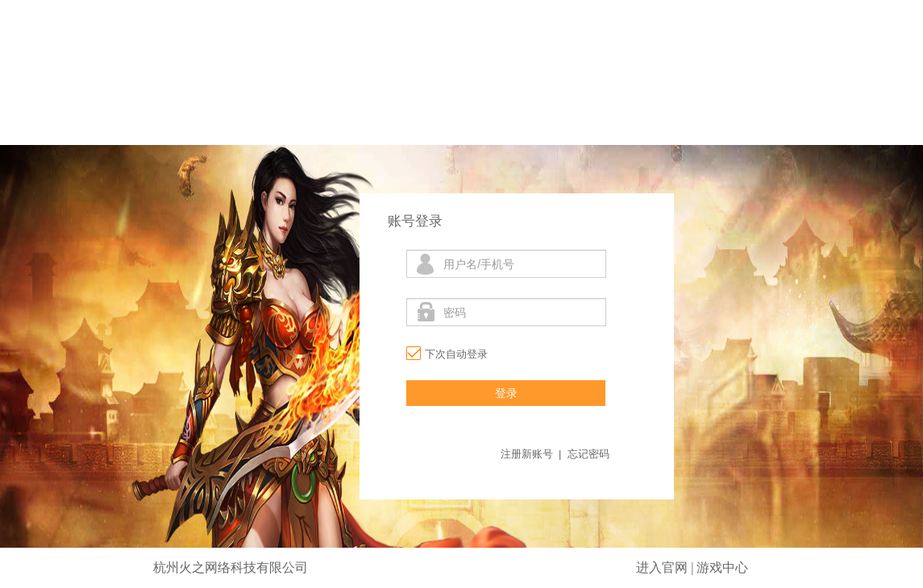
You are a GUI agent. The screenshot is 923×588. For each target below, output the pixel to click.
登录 (506, 393)
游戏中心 (722, 567)
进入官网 (662, 567)
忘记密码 (588, 454)
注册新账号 (527, 454)
